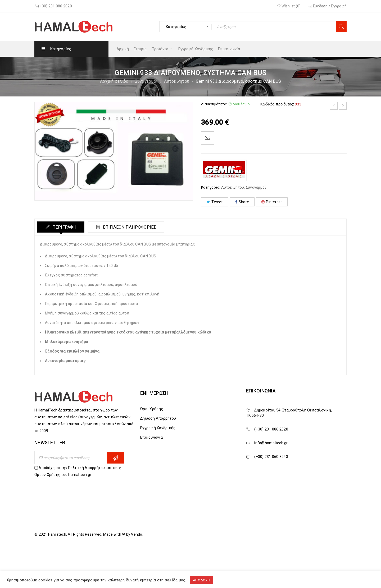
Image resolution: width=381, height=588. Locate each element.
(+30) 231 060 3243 (271, 457)
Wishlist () (289, 6)
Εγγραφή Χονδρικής (158, 428)
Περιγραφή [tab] (64, 227)
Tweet (215, 202)
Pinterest (272, 202)
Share (242, 202)
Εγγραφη (115, 458)
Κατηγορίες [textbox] (176, 27)
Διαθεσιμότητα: (214, 104)
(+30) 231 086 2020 (55, 6)
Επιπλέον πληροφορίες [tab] (129, 227)
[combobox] (185, 27)
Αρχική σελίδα (114, 81)
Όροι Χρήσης (152, 409)
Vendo (137, 534)
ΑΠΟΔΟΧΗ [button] (201, 580)
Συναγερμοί (146, 81)
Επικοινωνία (151, 437)
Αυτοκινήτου (177, 81)
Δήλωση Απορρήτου (158, 418)
